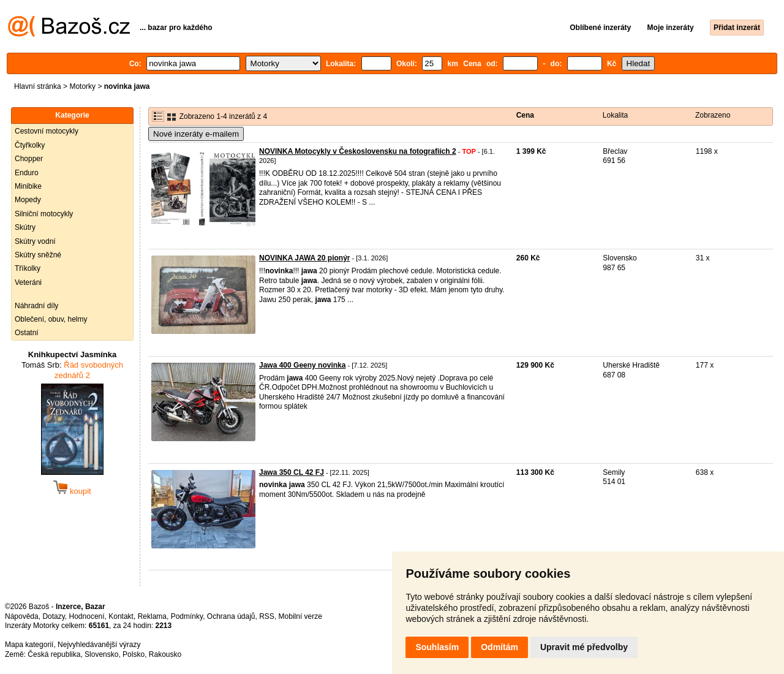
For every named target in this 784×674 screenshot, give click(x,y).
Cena (525, 115)
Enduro (27, 173)
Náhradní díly (36, 306)
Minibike (28, 186)
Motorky (82, 86)
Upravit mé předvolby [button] (584, 647)
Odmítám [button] (499, 647)
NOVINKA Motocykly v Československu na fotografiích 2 (358, 151)
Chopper (29, 159)
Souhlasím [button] (437, 647)
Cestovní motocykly (47, 131)
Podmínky (187, 616)
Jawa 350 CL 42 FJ (292, 472)
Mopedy (28, 200)
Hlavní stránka (38, 86)
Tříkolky (28, 268)
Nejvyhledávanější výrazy (99, 645)
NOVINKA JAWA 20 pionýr (304, 258)
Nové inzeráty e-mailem (196, 134)
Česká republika (54, 654)
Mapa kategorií (29, 645)
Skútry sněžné (38, 255)
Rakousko (165, 654)
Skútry (25, 227)
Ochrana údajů (231, 616)
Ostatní (27, 333)
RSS (267, 616)
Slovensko (101, 654)
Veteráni (28, 282)
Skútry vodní (35, 241)
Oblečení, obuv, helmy (51, 319)
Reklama (152, 616)
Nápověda (22, 616)
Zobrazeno (713, 115)
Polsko (134, 654)
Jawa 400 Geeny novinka (302, 365)
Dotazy (53, 616)
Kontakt (121, 616)
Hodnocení (87, 616)
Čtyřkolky (30, 145)
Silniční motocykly (44, 214)
